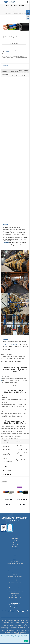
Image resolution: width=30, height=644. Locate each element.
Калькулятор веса (7, 38)
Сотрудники (15, 544)
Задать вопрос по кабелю (15, 586)
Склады (15, 540)
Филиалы (15, 556)
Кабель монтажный (15, 567)
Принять (26, 641)
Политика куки (15, 594)
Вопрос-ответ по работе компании (15, 584)
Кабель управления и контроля (15, 563)
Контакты (15, 554)
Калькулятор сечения (18, 38)
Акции (15, 552)
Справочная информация (15, 580)
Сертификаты (15, 546)
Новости (15, 542)
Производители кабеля (15, 588)
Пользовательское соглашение (15, 590)
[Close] (28, 635)
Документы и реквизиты (15, 582)
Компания (15, 538)
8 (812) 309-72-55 (16, 604)
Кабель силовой (15, 561)
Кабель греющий (15, 573)
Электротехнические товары (15, 577)
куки (25, 636)
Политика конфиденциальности (15, 592)
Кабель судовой (15, 565)
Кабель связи (15, 569)
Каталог (15, 559)
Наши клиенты (15, 550)
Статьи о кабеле (15, 596)
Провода (15, 575)
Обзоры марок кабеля (15, 597)
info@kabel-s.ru (9, 51)
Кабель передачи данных (15, 571)
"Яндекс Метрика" (22, 637)
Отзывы (15, 548)
